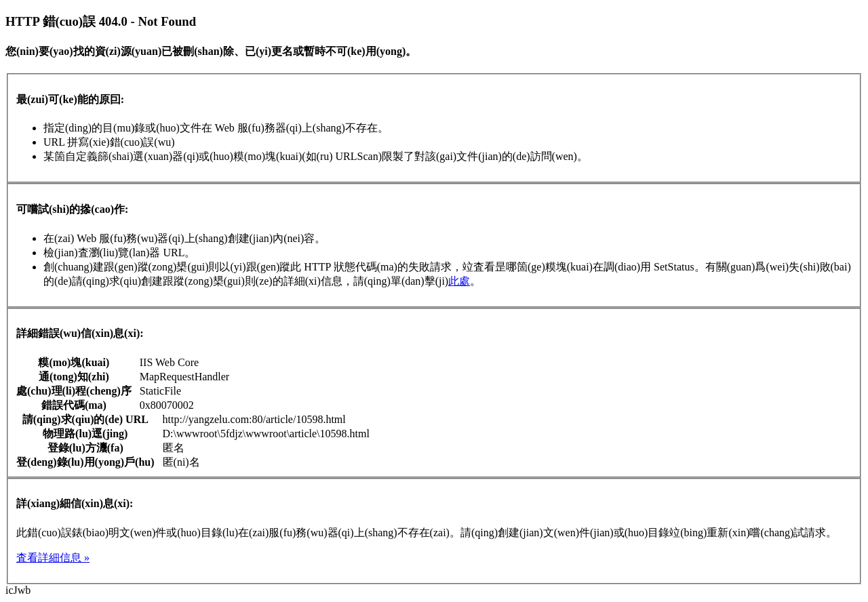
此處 (459, 281)
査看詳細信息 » (53, 558)
